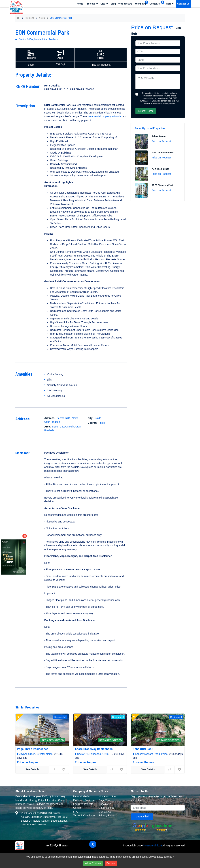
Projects (92, 4)
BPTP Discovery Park (162, 185)
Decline (111, 863)
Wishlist (141, 3)
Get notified (142, 817)
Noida (42, 18)
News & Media (81, 796)
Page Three (105, 800)
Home (80, 4)
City (104, 4)
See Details (32, 769)
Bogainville (105, 804)
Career (77, 808)
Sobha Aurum (158, 136)
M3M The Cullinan (160, 169)
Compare (157, 3)
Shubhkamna (106, 808)
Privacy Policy (107, 815)
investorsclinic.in (153, 846)
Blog (113, 4)
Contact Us (183, 4)
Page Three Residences (33, 749)
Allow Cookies (93, 863)
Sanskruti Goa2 (143, 749)
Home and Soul (108, 796)
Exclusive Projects (84, 800)
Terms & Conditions (84, 815)
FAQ (76, 812)
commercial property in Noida (105, 116)
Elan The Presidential (162, 152)
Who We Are (125, 4)
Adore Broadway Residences (94, 749)
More (170, 4)
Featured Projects (83, 804)
